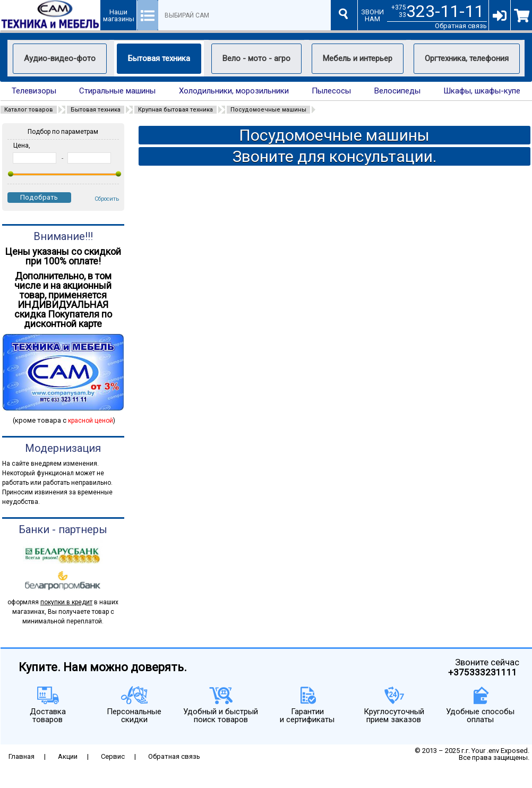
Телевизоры (34, 91)
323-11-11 (445, 11)
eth (6, 784)
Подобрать (39, 197)
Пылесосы (331, 91)
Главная (22, 756)
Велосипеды (397, 91)
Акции (68, 756)
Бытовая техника (96, 110)
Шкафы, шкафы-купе (482, 91)
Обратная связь (461, 26)
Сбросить (107, 199)
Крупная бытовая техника (175, 110)
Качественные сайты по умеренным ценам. (459, 764)
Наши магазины (119, 15)
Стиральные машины (117, 91)
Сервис (113, 756)
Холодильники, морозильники (234, 91)
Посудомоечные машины (268, 110)
